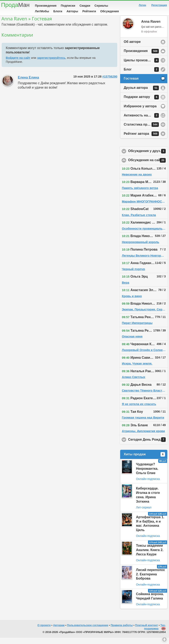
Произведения (46, 6)
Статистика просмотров (143, 131)
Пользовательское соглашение (88, 632)
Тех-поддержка (155, 633)
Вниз (164, 639)
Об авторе (132, 48)
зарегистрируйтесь (51, 64)
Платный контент (147, 632)
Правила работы (122, 632)
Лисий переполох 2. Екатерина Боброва (150, 581)
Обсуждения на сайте (148, 167)
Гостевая (131, 85)
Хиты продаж (144, 461)
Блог (141, 76)
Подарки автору (141, 104)
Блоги (58, 11)
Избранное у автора (140, 113)
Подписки (68, 6)
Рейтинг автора (141, 140)
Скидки (85, 6)
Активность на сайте (141, 122)
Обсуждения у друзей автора (148, 158)
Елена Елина (28, 84)
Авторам (59, 632)
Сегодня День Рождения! (148, 446)
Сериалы (101, 6)
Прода (15, 5)
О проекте (44, 632)
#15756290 (110, 83)
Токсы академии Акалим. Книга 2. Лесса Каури (150, 556)
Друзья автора (141, 94)
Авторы (72, 11)
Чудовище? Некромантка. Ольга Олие (147, 475)
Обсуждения (109, 11)
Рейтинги (89, 11)
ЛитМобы (42, 11)
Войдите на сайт (18, 64)
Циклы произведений (142, 67)
